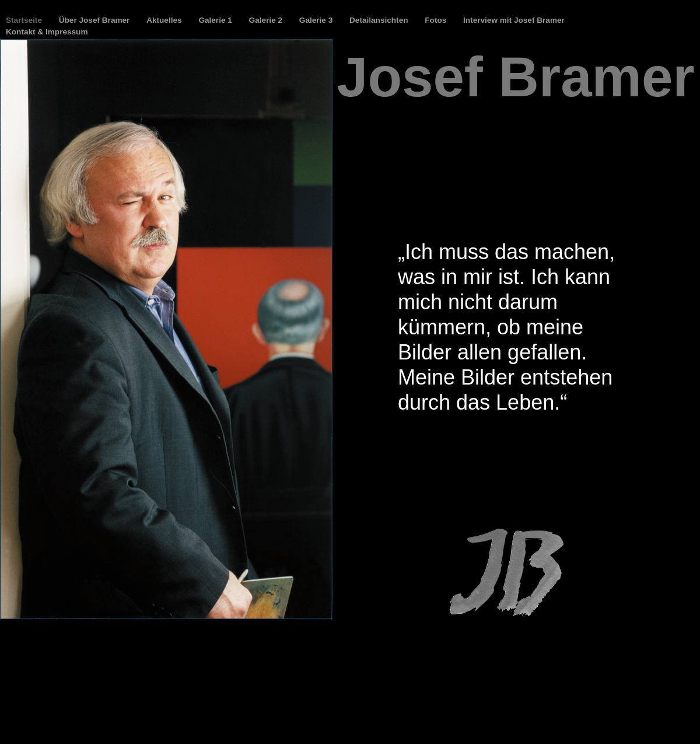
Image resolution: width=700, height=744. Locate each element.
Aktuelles (165, 20)
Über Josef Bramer (95, 20)
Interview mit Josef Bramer (514, 20)
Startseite (25, 20)
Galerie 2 (267, 20)
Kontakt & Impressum (47, 32)
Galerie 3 (317, 20)
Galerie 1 (216, 20)
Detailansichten (380, 20)
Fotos (437, 20)
